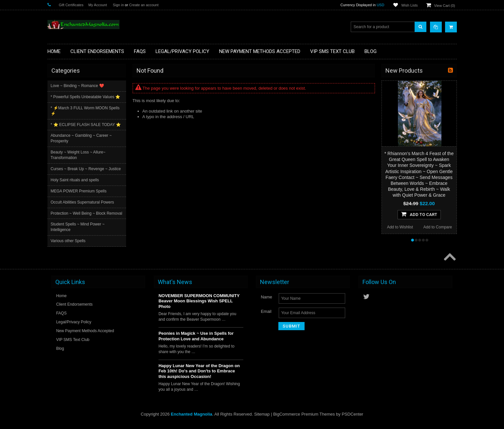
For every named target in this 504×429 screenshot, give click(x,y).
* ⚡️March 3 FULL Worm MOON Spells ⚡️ (86, 111)
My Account (98, 5)
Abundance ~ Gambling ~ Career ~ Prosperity (82, 138)
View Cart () (445, 6)
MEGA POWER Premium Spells (79, 191)
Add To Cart (419, 214)
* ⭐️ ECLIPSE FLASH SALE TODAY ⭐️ (87, 125)
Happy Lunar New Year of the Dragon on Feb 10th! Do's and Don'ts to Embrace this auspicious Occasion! (199, 376)
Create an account (144, 5)
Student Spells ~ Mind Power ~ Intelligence (78, 232)
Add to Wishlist (400, 227)
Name (266, 302)
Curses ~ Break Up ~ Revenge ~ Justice (86, 169)
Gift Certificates (71, 5)
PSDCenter (352, 419)
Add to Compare (438, 227)
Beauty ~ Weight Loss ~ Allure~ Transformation (79, 155)
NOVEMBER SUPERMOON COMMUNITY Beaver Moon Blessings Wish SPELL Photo (199, 306)
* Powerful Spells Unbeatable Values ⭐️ (86, 97)
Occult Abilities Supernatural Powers (83, 202)
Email (266, 316)
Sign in (119, 5)
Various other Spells (69, 246)
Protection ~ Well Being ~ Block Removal (79, 216)
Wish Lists (409, 5)
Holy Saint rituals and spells (75, 180)
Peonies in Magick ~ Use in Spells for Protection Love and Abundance (196, 341)
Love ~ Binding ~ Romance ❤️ (78, 86)
